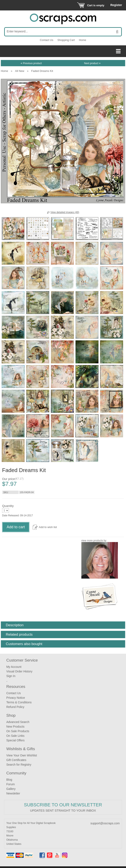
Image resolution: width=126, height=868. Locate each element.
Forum (10, 784)
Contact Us (47, 40)
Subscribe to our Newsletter (63, 805)
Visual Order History (19, 671)
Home (83, 40)
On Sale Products (18, 731)
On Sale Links (15, 736)
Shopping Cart (66, 40)
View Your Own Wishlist (22, 755)
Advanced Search (18, 722)
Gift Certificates (16, 760)
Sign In (11, 676)
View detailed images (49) (65, 212)
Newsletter (13, 793)
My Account (14, 667)
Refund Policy (15, 707)
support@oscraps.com (105, 823)
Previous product (31, 63)
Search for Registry (19, 765)
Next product (92, 63)
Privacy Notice (16, 698)
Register (116, 5)
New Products (15, 727)
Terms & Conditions (19, 702)
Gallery (11, 789)
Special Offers (15, 740)
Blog (9, 780)
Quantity (8, 506)
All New (20, 71)
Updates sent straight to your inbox (63, 810)
